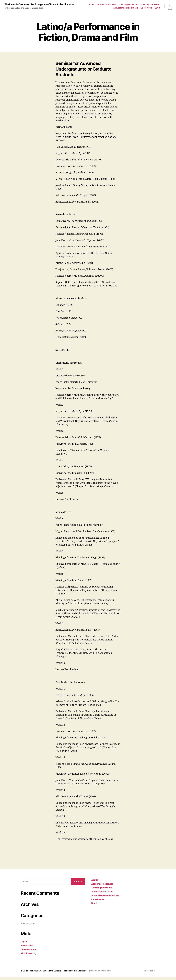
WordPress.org (29, 956)
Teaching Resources (129, 6)
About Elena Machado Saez (125, 9)
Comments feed (30, 952)
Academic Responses (107, 6)
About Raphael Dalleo (150, 6)
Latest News (146, 9)
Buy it (157, 9)
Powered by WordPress (105, 974)
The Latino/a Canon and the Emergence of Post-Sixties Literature (38, 6)
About (91, 6)
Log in (24, 944)
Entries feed (28, 948)
